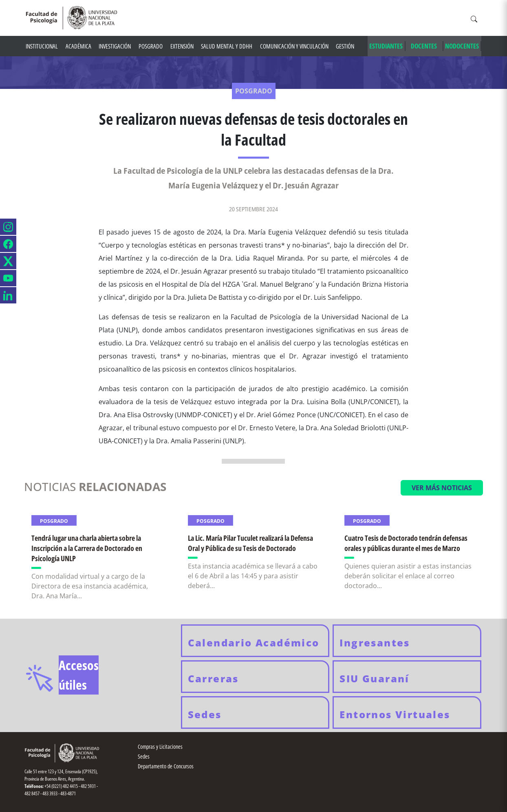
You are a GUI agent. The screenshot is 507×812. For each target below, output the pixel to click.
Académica (78, 46)
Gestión (345, 46)
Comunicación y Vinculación (294, 46)
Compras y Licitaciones (160, 747)
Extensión (182, 46)
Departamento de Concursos (166, 766)
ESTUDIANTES (386, 46)
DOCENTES (424, 46)
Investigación (115, 46)
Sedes (144, 756)
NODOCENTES (462, 46)
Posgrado (151, 46)
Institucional (42, 46)
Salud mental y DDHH (227, 46)
